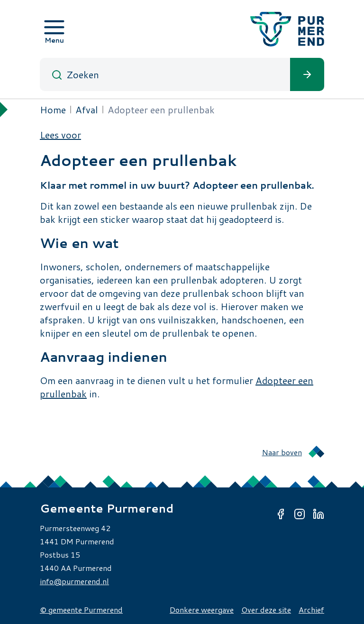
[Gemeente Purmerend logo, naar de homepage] (287, 29)
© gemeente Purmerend (81, 610)
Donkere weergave (202, 610)
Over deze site (266, 610)
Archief (311, 610)
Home (53, 110)
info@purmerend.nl (74, 581)
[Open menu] (54, 29)
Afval (87, 110)
